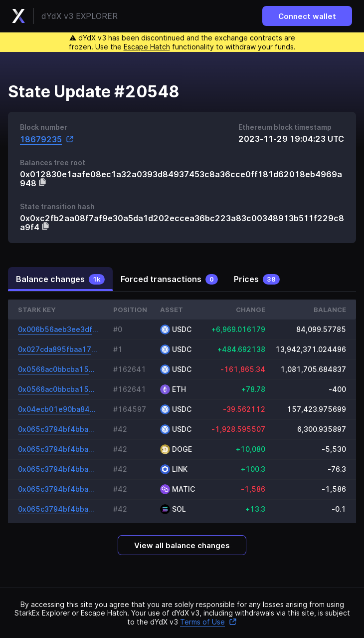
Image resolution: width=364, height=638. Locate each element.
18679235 (47, 139)
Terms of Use (208, 622)
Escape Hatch (147, 47)
